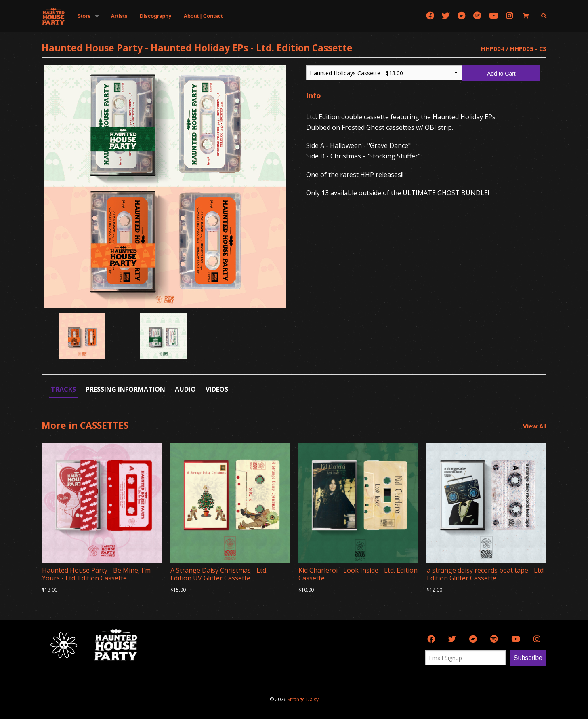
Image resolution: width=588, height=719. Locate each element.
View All (535, 426)
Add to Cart (501, 74)
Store (84, 16)
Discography (156, 16)
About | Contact (203, 16)
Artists (119, 16)
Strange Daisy (303, 699)
